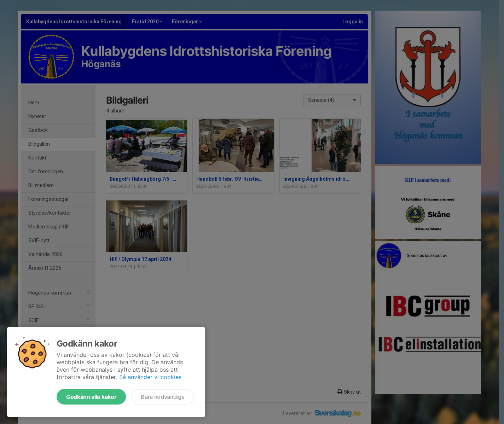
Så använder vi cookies (150, 377)
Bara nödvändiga (163, 397)
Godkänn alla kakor (91, 397)
